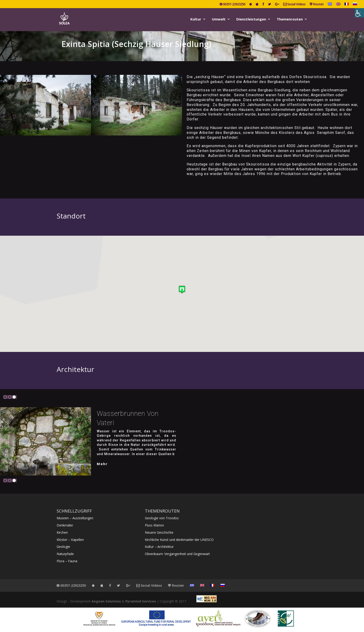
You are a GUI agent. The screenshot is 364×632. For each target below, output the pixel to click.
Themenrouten (290, 19)
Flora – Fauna (67, 561)
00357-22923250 (232, 4)
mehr (102, 464)
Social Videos (294, 4)
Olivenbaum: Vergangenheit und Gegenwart (177, 554)
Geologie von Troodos (162, 518)
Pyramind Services (141, 601)
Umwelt (219, 19)
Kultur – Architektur (159, 547)
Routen (317, 4)
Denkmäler (65, 525)
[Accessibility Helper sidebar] (359, 13)
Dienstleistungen (251, 19)
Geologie (63, 547)
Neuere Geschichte (159, 532)
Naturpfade (65, 554)
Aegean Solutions (106, 601)
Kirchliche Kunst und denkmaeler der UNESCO (179, 540)
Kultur (196, 19)
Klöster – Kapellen (70, 540)
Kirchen (62, 532)
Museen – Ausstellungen (75, 518)
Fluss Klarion (154, 525)
